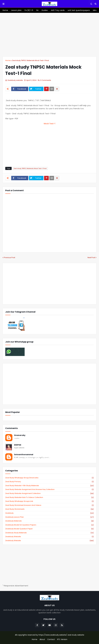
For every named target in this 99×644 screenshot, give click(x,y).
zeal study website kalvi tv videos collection (49, 497)
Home (8, 60)
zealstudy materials (49, 521)
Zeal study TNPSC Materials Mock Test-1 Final (30, 60)
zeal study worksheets (49, 509)
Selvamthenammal (24, 455)
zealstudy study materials (49, 533)
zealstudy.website (49, 541)
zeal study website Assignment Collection (49, 493)
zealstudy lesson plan (49, 517)
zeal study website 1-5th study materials (49, 486)
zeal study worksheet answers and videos (49, 505)
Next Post (91, 258)
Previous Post (9, 258)
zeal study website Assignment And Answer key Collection (49, 489)
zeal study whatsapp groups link (49, 501)
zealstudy (49, 513)
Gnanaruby (20, 435)
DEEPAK (18, 445)
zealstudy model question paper (49, 529)
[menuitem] (5, 10)
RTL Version (62, 639)
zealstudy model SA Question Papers (49, 525)
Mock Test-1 (50, 124)
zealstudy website (49, 537)
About (42, 639)
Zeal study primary (49, 482)
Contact (51, 639)
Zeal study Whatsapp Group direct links (49, 478)
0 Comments (46, 80)
